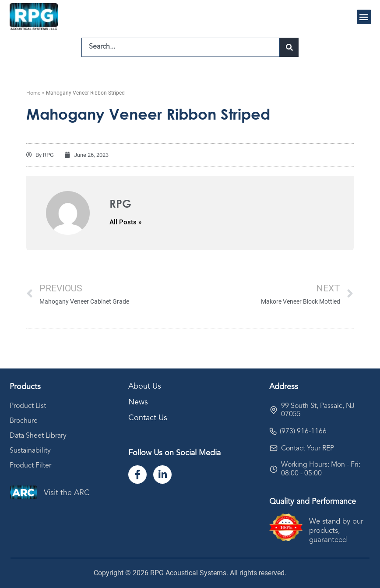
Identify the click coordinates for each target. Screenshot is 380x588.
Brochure (24, 421)
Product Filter (30, 466)
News (138, 402)
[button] (364, 17)
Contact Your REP (308, 449)
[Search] (289, 47)
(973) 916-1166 (303, 432)
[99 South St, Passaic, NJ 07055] (274, 410)
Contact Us (148, 418)
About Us (145, 386)
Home (33, 93)
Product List (28, 406)
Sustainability (30, 451)
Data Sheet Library (38, 436)
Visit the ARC (67, 493)
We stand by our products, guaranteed (336, 531)
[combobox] (181, 47)
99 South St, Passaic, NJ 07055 (318, 410)
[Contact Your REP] (274, 448)
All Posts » (125, 222)
